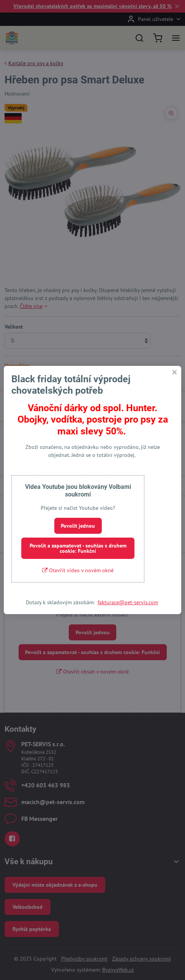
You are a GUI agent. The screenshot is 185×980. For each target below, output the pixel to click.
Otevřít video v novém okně (78, 570)
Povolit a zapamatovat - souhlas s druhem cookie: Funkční (78, 548)
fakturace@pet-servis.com (128, 602)
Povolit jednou (78, 526)
